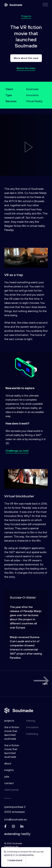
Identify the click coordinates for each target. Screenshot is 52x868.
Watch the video (26, 68)
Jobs (7, 776)
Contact (9, 783)
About (8, 763)
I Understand (15, 860)
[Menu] (45, 5)
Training (31, 721)
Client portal (11, 790)
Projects (26, 16)
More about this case (26, 58)
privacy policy (26, 855)
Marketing (32, 734)
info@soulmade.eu (16, 819)
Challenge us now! (17, 451)
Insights (9, 770)
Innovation (32, 727)
